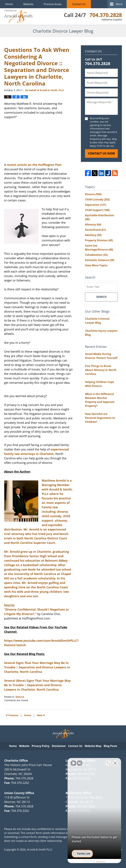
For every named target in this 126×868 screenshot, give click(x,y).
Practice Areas (53, 4)
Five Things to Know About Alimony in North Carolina (101, 370)
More (119, 4)
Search (101, 297)
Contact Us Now (101, 153)
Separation (96, 205)
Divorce (20, 697)
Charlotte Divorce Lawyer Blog (18, 16)
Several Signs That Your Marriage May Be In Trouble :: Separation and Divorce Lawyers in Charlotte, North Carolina (37, 667)
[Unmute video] (68, 763)
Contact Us (79, 4)
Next (41, 715)
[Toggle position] (108, 763)
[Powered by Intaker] (98, 861)
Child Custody (97, 199)
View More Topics (96, 265)
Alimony (93, 224)
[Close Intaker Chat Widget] (115, 763)
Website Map (93, 746)
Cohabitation (96, 255)
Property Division (99, 240)
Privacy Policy (41, 746)
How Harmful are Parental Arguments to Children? (100, 418)
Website (28, 4)
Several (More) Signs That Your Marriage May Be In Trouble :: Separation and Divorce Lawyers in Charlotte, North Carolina (37, 685)
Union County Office (19, 793)
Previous (12, 715)
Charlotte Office (16, 760)
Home (9, 4)
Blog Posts (110, 746)
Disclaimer (59, 746)
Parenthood (95, 230)
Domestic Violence (100, 260)
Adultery (93, 235)
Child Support (97, 210)
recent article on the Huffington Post (34, 165)
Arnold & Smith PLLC (40, 850)
